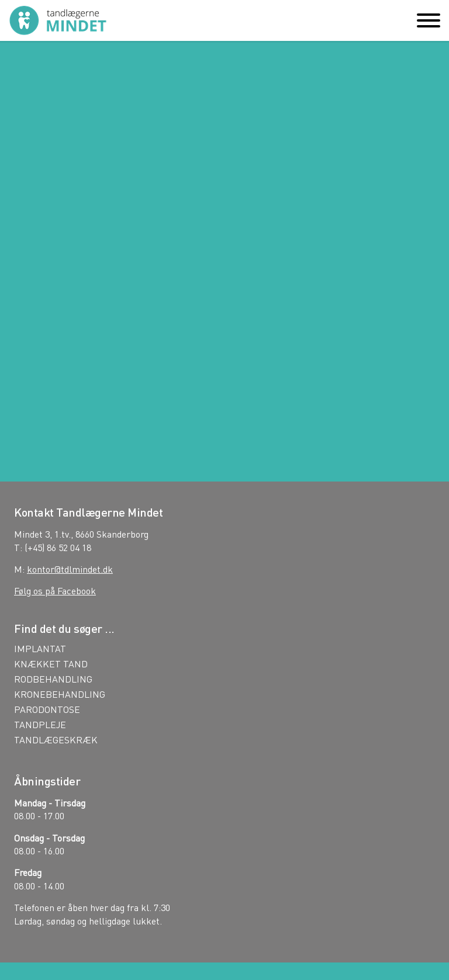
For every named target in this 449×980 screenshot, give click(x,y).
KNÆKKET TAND (51, 664)
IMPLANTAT (40, 649)
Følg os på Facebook (55, 591)
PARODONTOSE (47, 709)
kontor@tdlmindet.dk (70, 569)
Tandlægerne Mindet (58, 20)
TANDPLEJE (40, 725)
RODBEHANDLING (53, 679)
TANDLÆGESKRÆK (56, 740)
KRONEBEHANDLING (60, 694)
